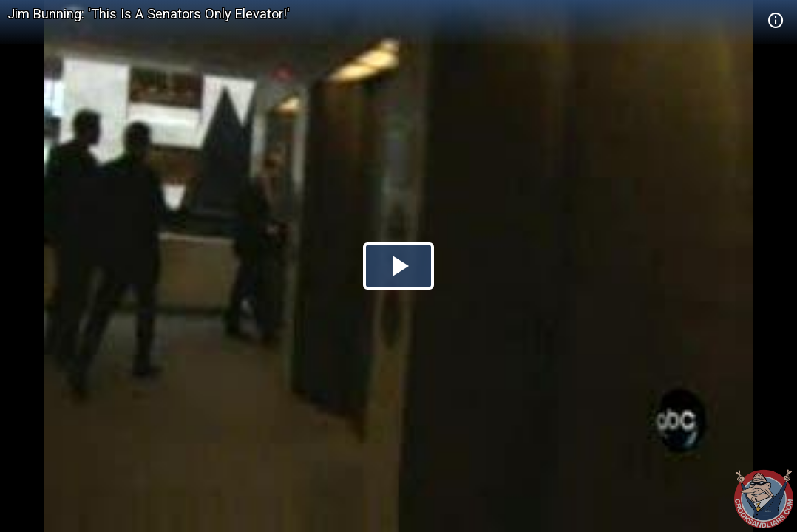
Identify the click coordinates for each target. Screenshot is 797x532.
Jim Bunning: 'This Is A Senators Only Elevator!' (149, 14)
